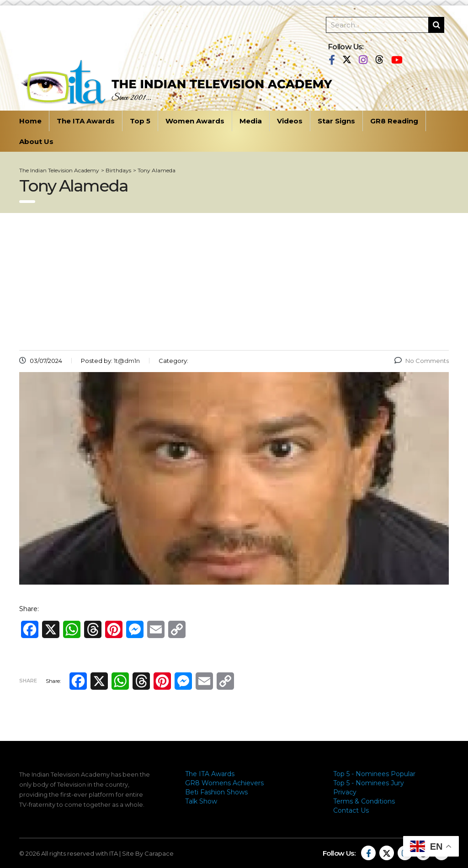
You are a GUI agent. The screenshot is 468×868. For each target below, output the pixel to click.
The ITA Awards (86, 121)
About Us (36, 141)
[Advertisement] (234, 282)
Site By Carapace (148, 853)
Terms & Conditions (364, 801)
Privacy (345, 792)
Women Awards (195, 121)
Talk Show (201, 801)
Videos (290, 121)
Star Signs (336, 121)
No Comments (422, 361)
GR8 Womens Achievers (224, 783)
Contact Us (351, 810)
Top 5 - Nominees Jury (369, 783)
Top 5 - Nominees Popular (374, 774)
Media (251, 121)
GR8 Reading (394, 121)
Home (30, 121)
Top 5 (140, 121)
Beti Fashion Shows (216, 792)
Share (28, 681)
